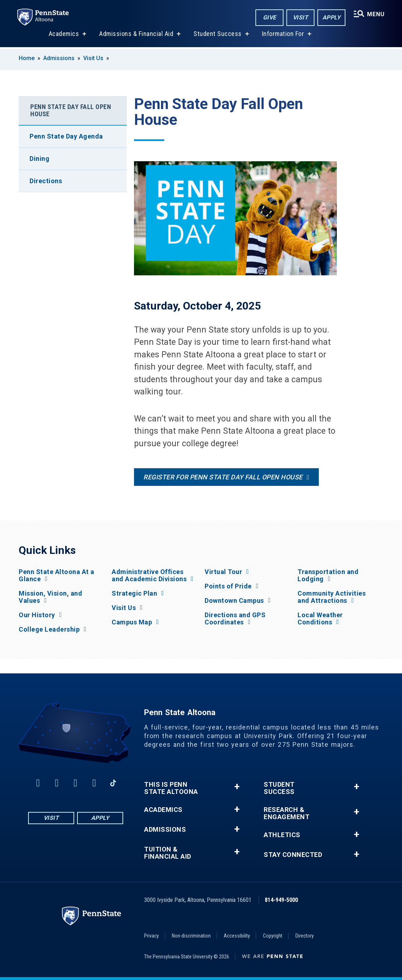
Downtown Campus (234, 601)
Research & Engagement (287, 813)
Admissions (59, 58)
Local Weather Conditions (320, 619)
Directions (46, 181)
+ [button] (237, 787)
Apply (332, 17)
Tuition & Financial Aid (168, 853)
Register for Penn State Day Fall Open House (223, 477)
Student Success (218, 35)
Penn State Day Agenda (66, 136)
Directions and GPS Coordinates (235, 619)
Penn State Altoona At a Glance (57, 575)
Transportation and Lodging (328, 575)
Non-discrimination (191, 936)
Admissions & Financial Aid (136, 35)
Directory (305, 936)
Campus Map (132, 622)
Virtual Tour (223, 572)
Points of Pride (228, 586)
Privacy (151, 936)
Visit (301, 17)
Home (27, 58)
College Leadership (49, 629)
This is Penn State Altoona (171, 788)
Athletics (282, 835)
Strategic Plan (134, 593)
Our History (37, 615)
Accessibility (237, 936)
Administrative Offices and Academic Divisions (149, 575)
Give (270, 17)
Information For (283, 35)
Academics (64, 35)
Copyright (273, 936)
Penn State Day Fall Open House (71, 110)
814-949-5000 (281, 900)
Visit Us (93, 58)
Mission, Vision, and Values (50, 597)
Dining (39, 159)
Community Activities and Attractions (332, 597)
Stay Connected (293, 855)
